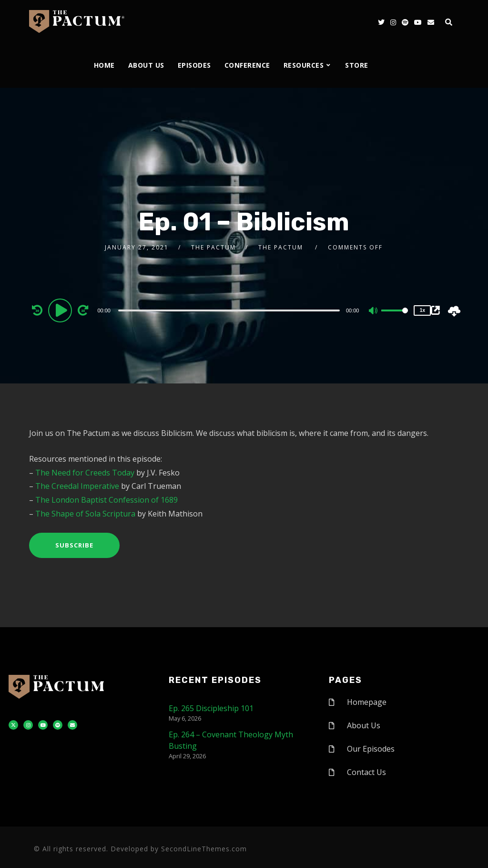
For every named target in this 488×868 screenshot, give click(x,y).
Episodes (194, 65)
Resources (304, 65)
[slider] (229, 310)
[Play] (61, 310)
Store (357, 65)
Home (104, 65)
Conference (247, 65)
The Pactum (213, 247)
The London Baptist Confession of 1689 (107, 500)
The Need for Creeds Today (85, 473)
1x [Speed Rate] (422, 310)
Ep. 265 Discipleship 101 (211, 708)
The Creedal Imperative (77, 486)
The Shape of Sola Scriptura (85, 514)
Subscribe (74, 545)
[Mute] (374, 311)
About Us (146, 65)
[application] (230, 310)
